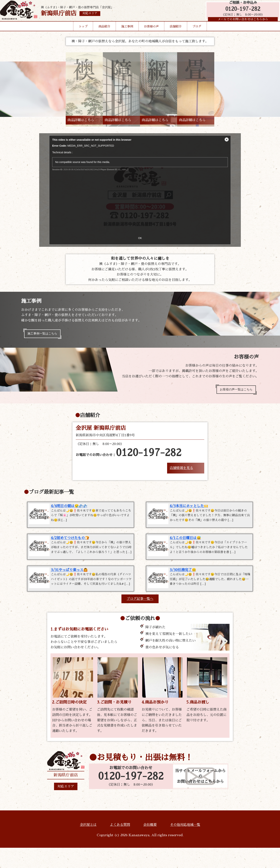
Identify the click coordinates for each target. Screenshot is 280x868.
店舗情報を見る (181, 471)
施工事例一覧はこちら (45, 334)
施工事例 (127, 32)
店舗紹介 (176, 32)
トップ (83, 32)
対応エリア (66, 807)
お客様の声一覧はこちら (233, 392)
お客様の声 (151, 32)
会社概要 (150, 845)
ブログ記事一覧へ (140, 619)
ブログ (197, 32)
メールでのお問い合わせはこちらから (241, 23)
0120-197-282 (241, 12)
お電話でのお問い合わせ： (129, 457)
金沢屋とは (88, 845)
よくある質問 (120, 845)
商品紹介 (104, 32)
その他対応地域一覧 (185, 845)
